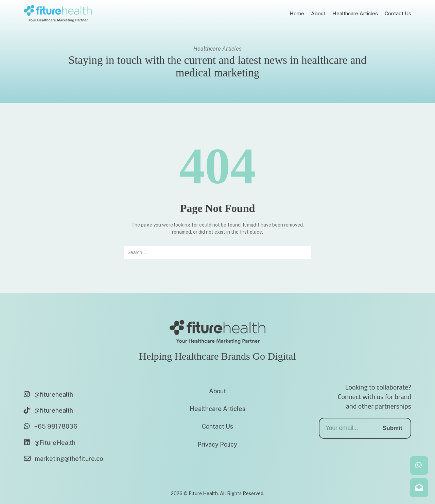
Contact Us (217, 426)
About (217, 391)
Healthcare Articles (217, 409)
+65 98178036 (51, 426)
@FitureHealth (50, 443)
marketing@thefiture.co (63, 459)
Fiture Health (203, 493)
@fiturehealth (48, 394)
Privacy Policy (217, 444)
